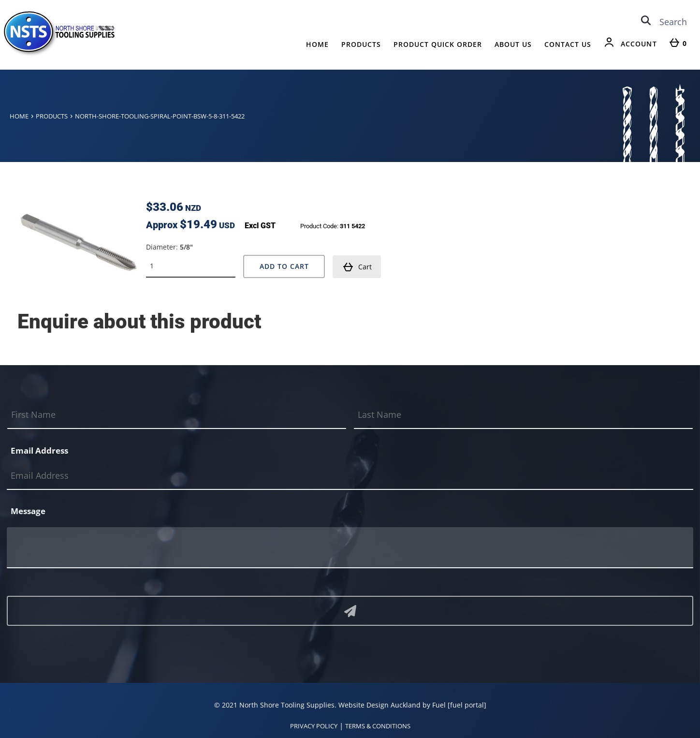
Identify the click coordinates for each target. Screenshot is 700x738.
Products (361, 44)
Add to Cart (284, 266)
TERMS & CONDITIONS (378, 725)
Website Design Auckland (379, 704)
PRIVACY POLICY (314, 725)
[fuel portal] (467, 704)
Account (639, 44)
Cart (357, 266)
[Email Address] (350, 475)
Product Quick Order (438, 44)
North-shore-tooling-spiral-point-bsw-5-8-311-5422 (160, 116)
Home (317, 44)
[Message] (350, 547)
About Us (513, 44)
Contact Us (568, 44)
